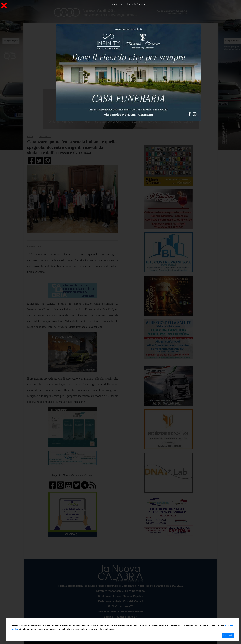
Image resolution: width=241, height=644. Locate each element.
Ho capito (228, 635)
